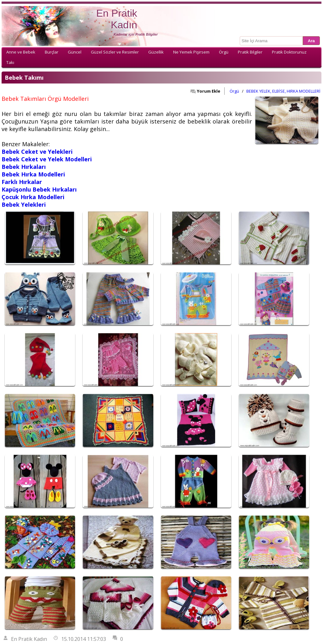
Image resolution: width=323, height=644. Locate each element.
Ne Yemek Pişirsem (191, 52)
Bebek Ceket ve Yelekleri (37, 152)
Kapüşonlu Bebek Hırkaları (39, 189)
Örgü (224, 52)
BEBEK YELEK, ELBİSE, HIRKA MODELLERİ (283, 91)
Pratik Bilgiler (250, 52)
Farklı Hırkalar (22, 182)
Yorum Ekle (205, 91)
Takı (10, 62)
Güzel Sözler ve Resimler (115, 52)
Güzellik (156, 52)
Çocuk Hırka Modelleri (33, 197)
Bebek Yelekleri (24, 204)
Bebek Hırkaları (24, 167)
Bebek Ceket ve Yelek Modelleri (47, 159)
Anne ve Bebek (21, 52)
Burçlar (52, 52)
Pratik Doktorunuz (289, 52)
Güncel (75, 52)
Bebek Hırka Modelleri (33, 174)
